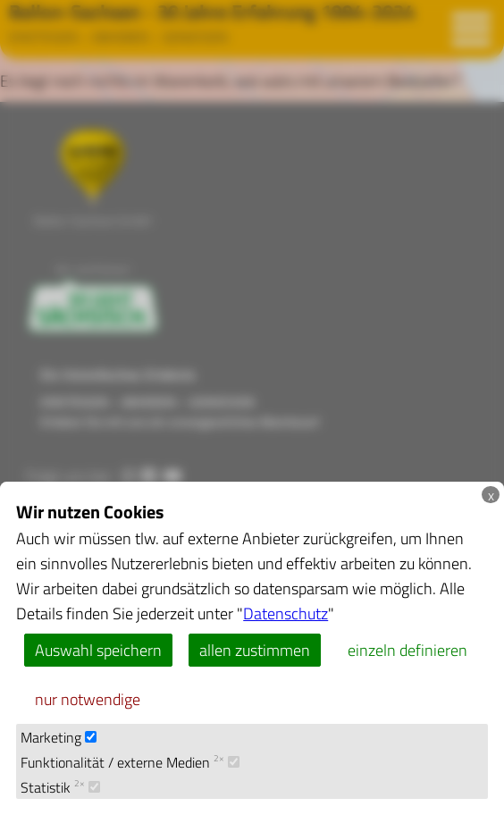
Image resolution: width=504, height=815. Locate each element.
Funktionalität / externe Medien (130, 762)
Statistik (60, 787)
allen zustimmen (255, 650)
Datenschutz (286, 613)
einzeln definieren (407, 650)
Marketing (59, 737)
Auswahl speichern (98, 650)
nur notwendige (88, 699)
